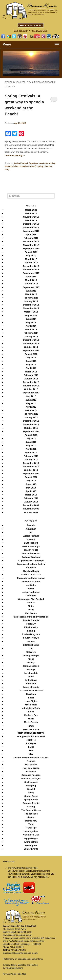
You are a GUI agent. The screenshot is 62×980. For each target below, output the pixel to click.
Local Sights (31, 701)
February (31, 624)
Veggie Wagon (31, 838)
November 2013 (31, 344)
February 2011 (31, 456)
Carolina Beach (31, 571)
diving (31, 610)
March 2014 (31, 329)
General (31, 641)
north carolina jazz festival (31, 733)
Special (31, 789)
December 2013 (31, 340)
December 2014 (31, 305)
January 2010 (31, 502)
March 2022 (31, 210)
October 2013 (31, 347)
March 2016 (31, 280)
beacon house (31, 550)
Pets (31, 750)
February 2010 (31, 498)
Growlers (31, 652)
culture (31, 603)
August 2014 (31, 315)
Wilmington (31, 845)
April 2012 (31, 407)
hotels (31, 677)
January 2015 (31, 301)
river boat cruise (31, 768)
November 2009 (31, 509)
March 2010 (31, 495)
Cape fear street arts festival (42, 163)
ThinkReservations (14, 968)
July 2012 (31, 396)
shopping (31, 786)
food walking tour (31, 634)
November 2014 (31, 308)
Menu (7, 44)
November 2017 (31, 245)
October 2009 (31, 512)
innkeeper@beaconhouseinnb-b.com (20, 953)
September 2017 (31, 248)
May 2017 (31, 255)
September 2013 (31, 351)
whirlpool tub (31, 842)
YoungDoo (23, 959)
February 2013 (31, 375)
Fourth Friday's (31, 638)
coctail (31, 589)
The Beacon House (31, 810)
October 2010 (31, 470)
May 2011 (31, 445)
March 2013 (31, 372)
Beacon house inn (31, 553)
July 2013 (31, 358)
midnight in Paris (31, 708)
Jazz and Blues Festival (31, 691)
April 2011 (31, 449)
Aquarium (31, 529)
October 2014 (31, 312)
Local (31, 698)
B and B (31, 539)
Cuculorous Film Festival (31, 599)
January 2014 (31, 336)
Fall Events (31, 613)
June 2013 (31, 361)
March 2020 (31, 213)
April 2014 (31, 326)
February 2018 (31, 238)
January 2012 (31, 417)
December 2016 (31, 266)
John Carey (37, 959)
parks (31, 747)
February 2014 (31, 333)
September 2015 (31, 287)
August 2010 (31, 477)
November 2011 (31, 424)
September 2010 (31, 474)
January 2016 (31, 284)
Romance (31, 771)
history (31, 662)
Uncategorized (31, 831)
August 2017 (31, 252)
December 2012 (31, 382)
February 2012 (31, 414)
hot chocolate (31, 673)
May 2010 (31, 488)
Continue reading (15, 155)
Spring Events (31, 800)
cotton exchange (31, 592)
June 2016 (31, 277)
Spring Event (31, 796)
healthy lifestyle (31, 655)
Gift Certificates (31, 645)
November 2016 (31, 270)
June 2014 (31, 319)
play (31, 754)
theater (31, 817)
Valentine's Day (31, 835)
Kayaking (31, 694)
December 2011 (31, 421)
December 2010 (31, 463)
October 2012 (31, 389)
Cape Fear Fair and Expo (31, 561)
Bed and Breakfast (31, 557)
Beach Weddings (31, 546)
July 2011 (31, 438)
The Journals (31, 814)
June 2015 (31, 291)
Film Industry (31, 627)
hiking (31, 659)
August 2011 (31, 435)
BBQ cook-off (31, 543)
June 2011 (31, 442)
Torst (31, 824)
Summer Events (31, 803)
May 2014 (31, 322)
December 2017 (31, 242)
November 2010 (31, 467)
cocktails (31, 585)
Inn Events (31, 684)
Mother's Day (31, 715)
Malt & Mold (31, 705)
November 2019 (31, 217)
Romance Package (31, 775)
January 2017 (31, 263)
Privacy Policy (10, 974)
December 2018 (31, 224)
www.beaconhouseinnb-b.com (17, 935)
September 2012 (31, 393)
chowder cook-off (31, 581)
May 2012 (31, 403)
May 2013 (31, 365)
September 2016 (31, 273)
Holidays (31, 670)
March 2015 (31, 294)
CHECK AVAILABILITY (31, 25)
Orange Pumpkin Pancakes (31, 736)
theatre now (31, 821)
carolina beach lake (31, 574)
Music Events (31, 722)
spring (40, 166)
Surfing (31, 807)
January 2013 (31, 379)
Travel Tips (31, 828)
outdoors (31, 740)
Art (31, 532)
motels (31, 712)
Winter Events (31, 849)
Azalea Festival (21, 163)
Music (31, 719)
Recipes (31, 761)
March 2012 (31, 410)
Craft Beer (31, 596)
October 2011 (31, 428)
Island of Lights (31, 687)
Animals (31, 525)
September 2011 (31, 431)
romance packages (31, 778)
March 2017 (31, 259)
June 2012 (31, 400)
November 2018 (31, 227)
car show (31, 568)
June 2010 (31, 484)
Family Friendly (31, 620)
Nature (31, 726)
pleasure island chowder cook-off (21, 166)
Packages (31, 743)
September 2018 (31, 231)
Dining (31, 606)
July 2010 (31, 481)
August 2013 (31, 354)
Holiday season (31, 666)
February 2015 (31, 298)
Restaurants (31, 764)
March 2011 (31, 452)
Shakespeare (31, 782)
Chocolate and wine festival (31, 578)
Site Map (22, 974)
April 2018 (31, 235)
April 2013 (31, 368)
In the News (31, 680)
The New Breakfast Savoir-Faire (23, 868)
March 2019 (31, 220)
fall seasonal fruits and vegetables (31, 617)
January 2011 (31, 460)
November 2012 (31, 386)
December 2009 (31, 505)
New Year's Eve (31, 729)
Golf (31, 648)
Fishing (31, 631)
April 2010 (31, 491)
